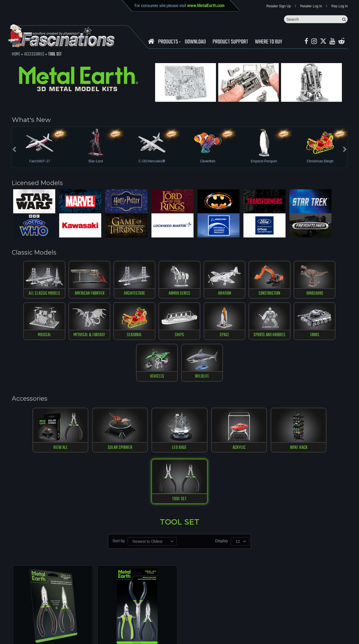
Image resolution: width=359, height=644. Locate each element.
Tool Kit (137, 561)
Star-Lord (96, 162)
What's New (31, 120)
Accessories (34, 55)
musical (325, 295)
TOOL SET (315, 408)
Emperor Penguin (264, 162)
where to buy (47, 624)
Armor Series (159, 295)
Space (159, 337)
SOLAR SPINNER (98, 408)
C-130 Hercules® (152, 162)
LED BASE (152, 408)
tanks (242, 337)
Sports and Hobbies (200, 337)
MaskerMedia (348, 637)
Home (16, 55)
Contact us (89, 624)
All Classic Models (34, 295)
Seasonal (76, 337)
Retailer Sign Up (279, 6)
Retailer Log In (311, 6)
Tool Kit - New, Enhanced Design (53, 561)
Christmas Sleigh (320, 162)
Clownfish (208, 162)
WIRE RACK (261, 408)
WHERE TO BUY (269, 42)
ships (117, 337)
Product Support (230, 42)
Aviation (200, 295)
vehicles (283, 337)
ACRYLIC (207, 408)
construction (242, 295)
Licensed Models (39, 183)
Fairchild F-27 (40, 162)
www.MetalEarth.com (206, 6)
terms (106, 624)
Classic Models (35, 253)
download (195, 42)
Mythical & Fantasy (34, 337)
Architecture (117, 295)
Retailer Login (22, 624)
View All (44, 408)
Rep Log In (340, 6)
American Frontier (76, 295)
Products (169, 42)
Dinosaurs (283, 295)
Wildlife (325, 337)
